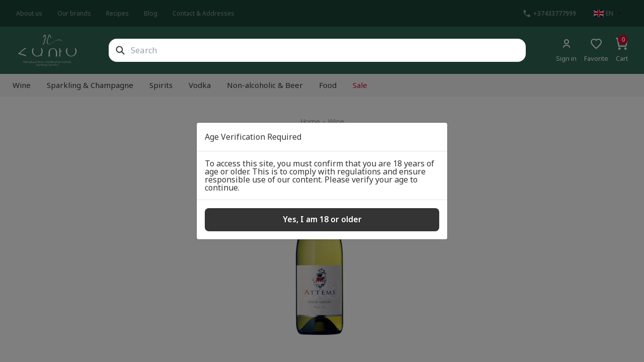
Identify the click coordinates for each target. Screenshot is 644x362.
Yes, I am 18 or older (322, 219)
